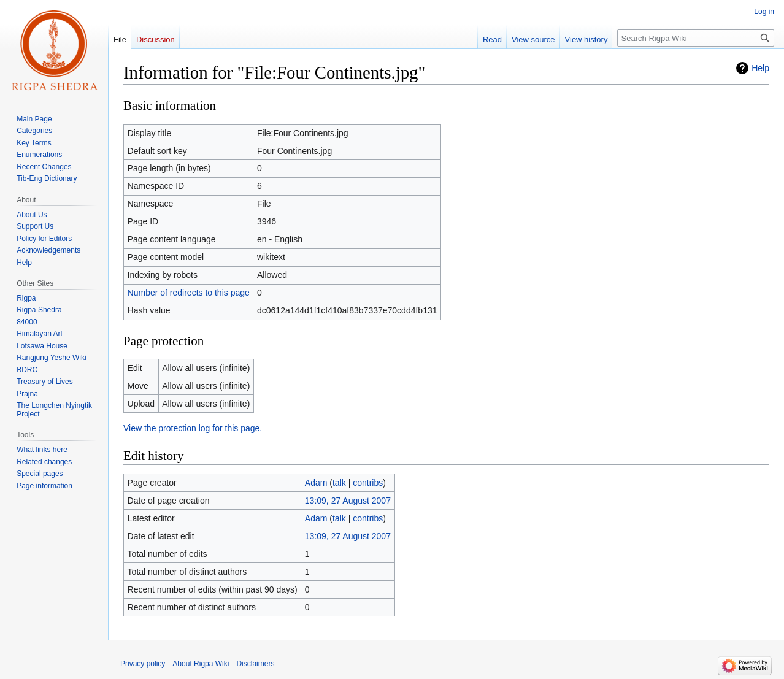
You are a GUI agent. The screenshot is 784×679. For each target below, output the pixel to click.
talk (339, 483)
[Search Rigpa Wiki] (696, 38)
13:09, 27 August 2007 (348, 501)
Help (760, 68)
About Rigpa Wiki (201, 664)
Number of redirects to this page (189, 293)
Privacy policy (143, 664)
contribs (368, 483)
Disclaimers (255, 664)
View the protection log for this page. (193, 428)
